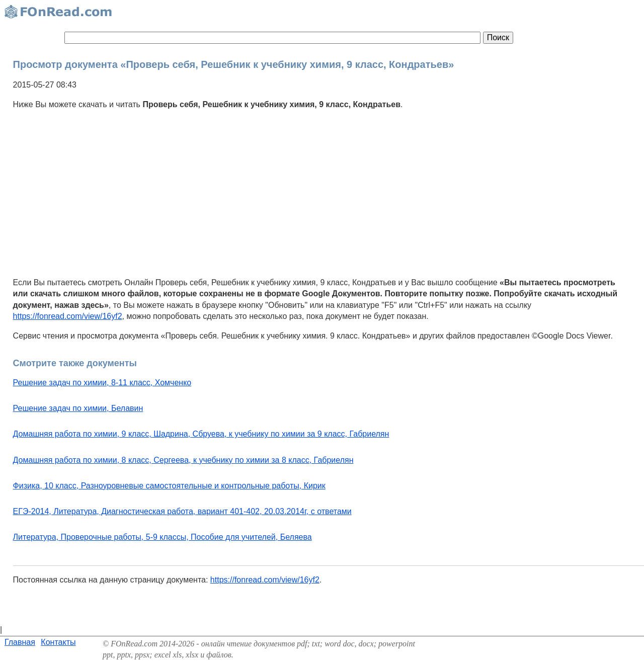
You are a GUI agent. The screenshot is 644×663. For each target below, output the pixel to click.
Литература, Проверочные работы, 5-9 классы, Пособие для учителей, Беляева (163, 537)
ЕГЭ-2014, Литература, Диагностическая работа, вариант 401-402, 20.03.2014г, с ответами (182, 511)
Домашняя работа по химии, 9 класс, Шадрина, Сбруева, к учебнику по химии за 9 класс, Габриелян (201, 434)
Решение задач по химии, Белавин (78, 408)
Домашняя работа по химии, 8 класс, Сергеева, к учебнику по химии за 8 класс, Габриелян (183, 460)
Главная (20, 642)
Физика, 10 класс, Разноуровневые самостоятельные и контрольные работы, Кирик (169, 486)
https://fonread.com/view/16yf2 (68, 316)
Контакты (58, 642)
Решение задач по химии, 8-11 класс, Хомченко (102, 383)
